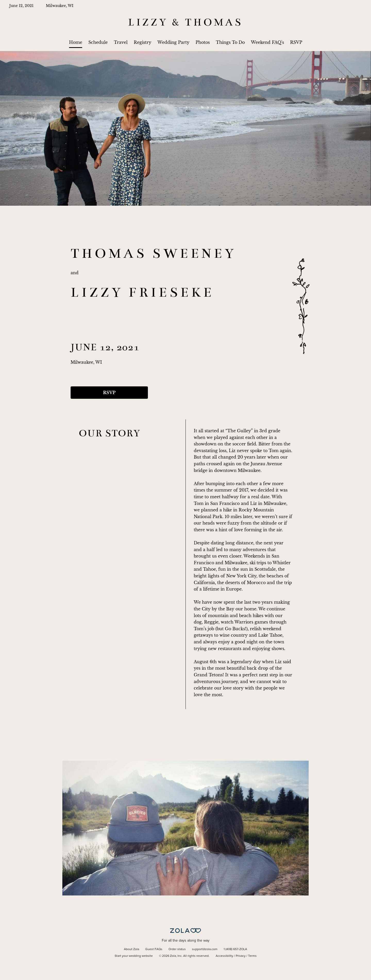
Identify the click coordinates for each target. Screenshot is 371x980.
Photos (203, 42)
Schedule (98, 42)
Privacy (241, 956)
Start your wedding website (134, 956)
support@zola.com (205, 949)
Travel (121, 42)
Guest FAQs (154, 949)
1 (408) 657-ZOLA (235, 949)
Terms (252, 956)
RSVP (296, 42)
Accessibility (224, 956)
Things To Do (230, 42)
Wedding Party (173, 42)
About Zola (132, 949)
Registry (142, 42)
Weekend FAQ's (267, 42)
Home (76, 42)
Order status (177, 949)
